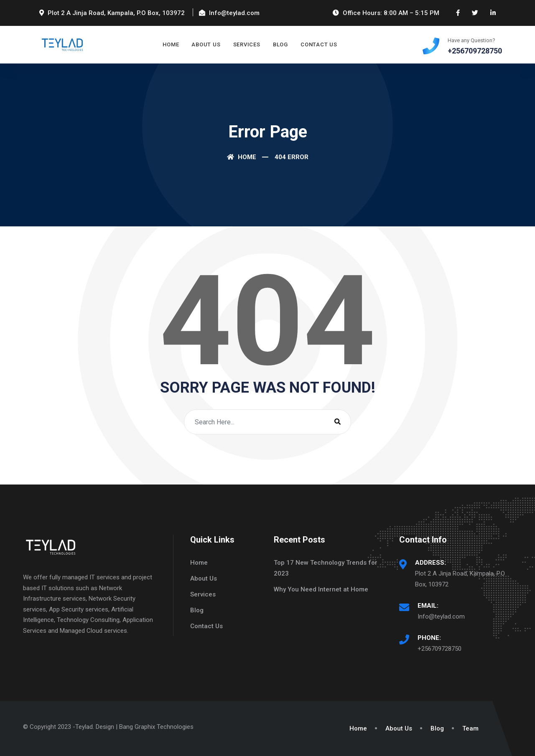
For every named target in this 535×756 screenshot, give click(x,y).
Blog (280, 44)
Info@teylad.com (441, 616)
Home (171, 44)
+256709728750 (439, 649)
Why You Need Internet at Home (321, 589)
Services (247, 44)
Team (470, 728)
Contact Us (319, 44)
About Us (206, 44)
